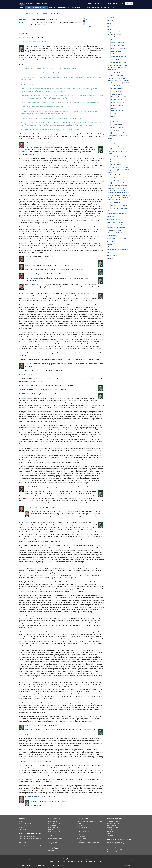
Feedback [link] (61, 865)
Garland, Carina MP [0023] (118, 45)
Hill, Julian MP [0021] (116, 40)
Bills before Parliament (55, 838)
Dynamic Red (23, 825)
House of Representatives (27, 836)
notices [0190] (111, 258)
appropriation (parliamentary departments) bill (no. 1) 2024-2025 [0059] (119, 170)
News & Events (76, 8)
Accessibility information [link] (26, 865)
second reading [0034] (115, 86)
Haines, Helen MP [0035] (117, 88)
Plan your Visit (82, 840)
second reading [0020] (115, 37)
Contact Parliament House (85, 828)
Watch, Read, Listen (54, 824)
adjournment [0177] (113, 255)
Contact (103, 4)
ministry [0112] (111, 217)
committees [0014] (112, 26)
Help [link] (67, 865)
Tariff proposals (53, 842)
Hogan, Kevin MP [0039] (117, 100)
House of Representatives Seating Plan (31, 846)
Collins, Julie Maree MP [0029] (119, 62)
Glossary (110, 833)
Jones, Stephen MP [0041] (118, 105)
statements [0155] (112, 241)
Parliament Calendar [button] (93, 4)
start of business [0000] (113, 18)
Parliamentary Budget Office (115, 850)
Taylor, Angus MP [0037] (117, 94)
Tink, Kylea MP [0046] (116, 122)
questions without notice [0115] (117, 219)
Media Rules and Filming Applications (88, 842)
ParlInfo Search (112, 825)
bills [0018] (110, 29)
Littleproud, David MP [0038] (119, 97)
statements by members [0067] (117, 211)
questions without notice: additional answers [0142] (117, 229)
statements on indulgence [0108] (117, 214)
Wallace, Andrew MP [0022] (118, 43)
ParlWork (116, 4)
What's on (80, 834)
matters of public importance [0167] (118, 250)
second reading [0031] (115, 73)
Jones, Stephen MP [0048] (118, 127)
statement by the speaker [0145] (117, 233)
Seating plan (23, 829)
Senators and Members (58, 8)
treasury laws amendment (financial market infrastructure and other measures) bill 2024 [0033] (119, 81)
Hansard (45, 14)
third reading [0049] (114, 130)
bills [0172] (110, 253)
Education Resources (55, 828)
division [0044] (114, 116)
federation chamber (115, 261)
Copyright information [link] (42, 865)
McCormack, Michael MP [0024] (119, 48)
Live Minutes (23, 842)
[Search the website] (129, 4)
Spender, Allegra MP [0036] (118, 91)
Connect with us (82, 825)
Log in (122, 4)
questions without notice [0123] (117, 225)
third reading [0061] (114, 180)
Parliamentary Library (54, 829)
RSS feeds (110, 835)
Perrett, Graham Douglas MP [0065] (121, 205)
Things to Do (81, 836)
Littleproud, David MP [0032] (119, 75)
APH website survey (113, 828)
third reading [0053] (114, 146)
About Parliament (93, 8)
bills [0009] (110, 23)
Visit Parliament (110, 8)
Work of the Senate (25, 824)
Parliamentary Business (36, 8)
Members (22, 844)
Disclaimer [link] (53, 865)
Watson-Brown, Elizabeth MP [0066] (121, 208)
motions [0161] (111, 247)
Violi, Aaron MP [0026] (116, 54)
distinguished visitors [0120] (116, 222)
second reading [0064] (115, 202)
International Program (55, 831)
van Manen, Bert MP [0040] (118, 103)
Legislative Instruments (55, 844)
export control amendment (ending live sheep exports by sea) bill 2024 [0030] (119, 67)
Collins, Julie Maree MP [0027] (119, 57)
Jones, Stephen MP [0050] (118, 133)
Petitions (80, 824)
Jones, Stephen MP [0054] (118, 149)
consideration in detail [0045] (117, 119)
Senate (21, 822)
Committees (52, 851)
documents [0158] (112, 244)
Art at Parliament (82, 838)
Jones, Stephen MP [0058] (118, 165)
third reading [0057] (114, 162)
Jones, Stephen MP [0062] (118, 183)
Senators (22, 828)
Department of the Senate (115, 842)
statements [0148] (112, 236)
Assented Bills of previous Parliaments (60, 840)
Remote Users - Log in (114, 824)
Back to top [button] (129, 865)
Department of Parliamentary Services (118, 848)
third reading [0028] (114, 59)
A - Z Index (110, 831)
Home (22, 8)
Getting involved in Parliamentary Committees (91, 822)
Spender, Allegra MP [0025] (118, 51)
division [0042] (114, 108)
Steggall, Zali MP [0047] (117, 124)
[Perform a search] (131, 4)
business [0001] (111, 21)
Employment (111, 829)
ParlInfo (109, 4)
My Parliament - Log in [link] (113, 822)
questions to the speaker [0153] (117, 239)
